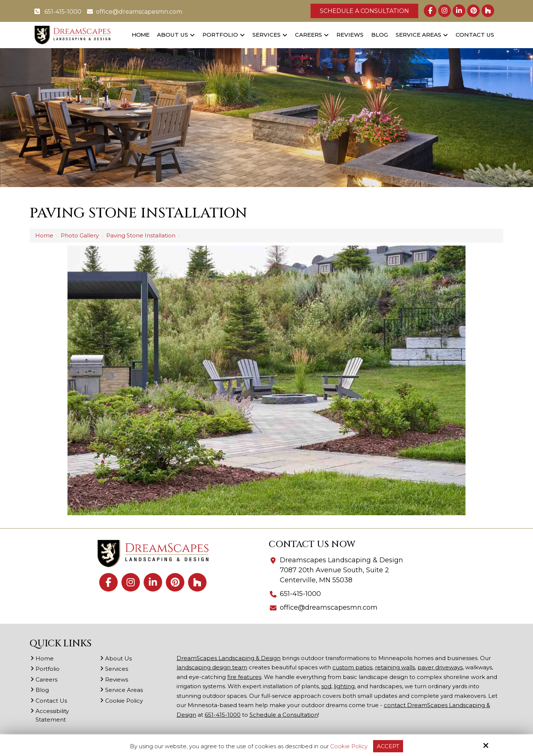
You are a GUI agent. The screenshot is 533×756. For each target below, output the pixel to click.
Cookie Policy (349, 746)
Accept (388, 746)
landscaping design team (212, 667)
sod (326, 686)
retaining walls (395, 667)
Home (44, 235)
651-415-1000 (58, 12)
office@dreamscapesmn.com (135, 12)
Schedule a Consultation (364, 11)
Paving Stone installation (141, 235)
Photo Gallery (80, 235)
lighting (344, 686)
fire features (244, 677)
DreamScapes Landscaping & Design (229, 658)
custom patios (352, 667)
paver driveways (440, 667)
